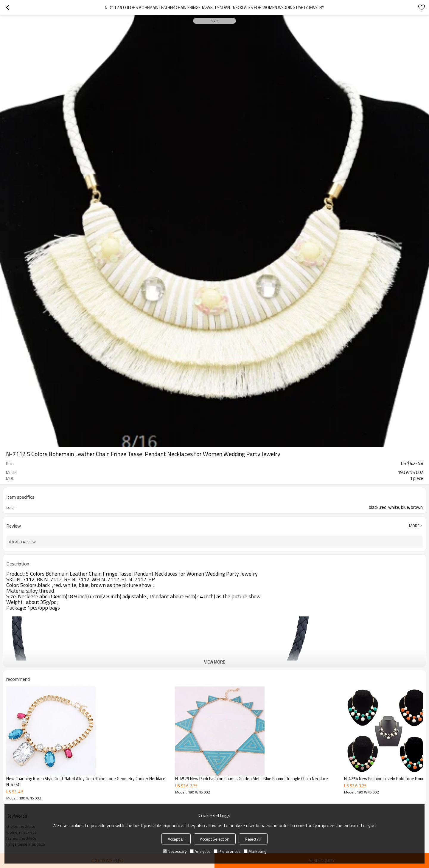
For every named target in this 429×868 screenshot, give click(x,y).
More (414, 526)
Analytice (200, 851)
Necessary (175, 851)
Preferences (227, 851)
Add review (25, 542)
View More (214, 662)
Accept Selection (215, 839)
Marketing (255, 851)
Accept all (176, 839)
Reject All (253, 839)
